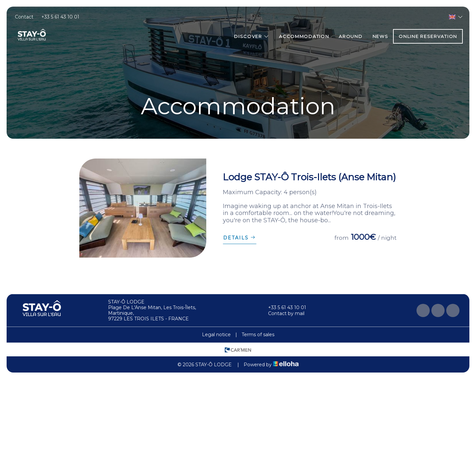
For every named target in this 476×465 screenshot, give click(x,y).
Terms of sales (258, 335)
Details (240, 238)
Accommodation (304, 36)
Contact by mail (282, 313)
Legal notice (216, 335)
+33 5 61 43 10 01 (283, 307)
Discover (252, 36)
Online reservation (428, 36)
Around (351, 36)
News (380, 36)
